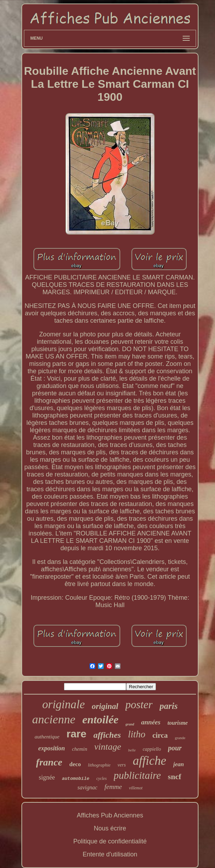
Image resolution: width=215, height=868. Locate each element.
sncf (175, 777)
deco (75, 764)
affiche (149, 761)
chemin (80, 749)
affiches (107, 735)
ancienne (54, 719)
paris (168, 706)
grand (130, 724)
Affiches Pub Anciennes (110, 815)
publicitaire (137, 775)
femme (113, 787)
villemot (136, 788)
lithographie (99, 765)
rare (76, 734)
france (49, 762)
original (105, 706)
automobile (76, 779)
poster (139, 705)
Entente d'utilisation (110, 854)
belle (132, 750)
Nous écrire (110, 828)
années (151, 722)
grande (180, 738)
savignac (87, 787)
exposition (52, 748)
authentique (47, 737)
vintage (108, 747)
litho (137, 734)
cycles (101, 778)
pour (175, 748)
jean (178, 764)
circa (160, 735)
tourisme (178, 723)
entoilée (100, 719)
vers (122, 765)
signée (47, 777)
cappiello (152, 749)
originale (63, 704)
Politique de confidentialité (110, 841)
